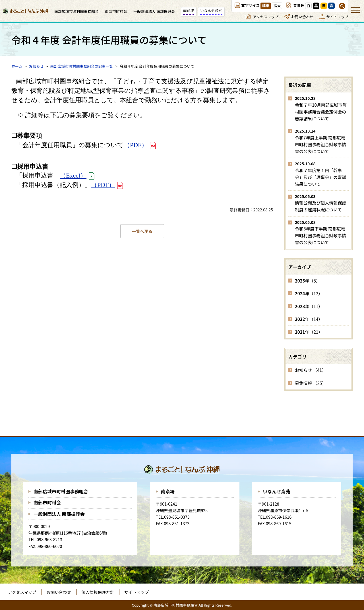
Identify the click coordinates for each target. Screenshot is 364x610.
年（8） (308, 281)
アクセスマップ (266, 17)
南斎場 (168, 491)
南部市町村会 (47, 502)
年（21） (309, 332)
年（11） (309, 306)
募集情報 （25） (311, 383)
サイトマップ (337, 17)
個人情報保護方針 (98, 592)
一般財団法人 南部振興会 (59, 514)
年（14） (309, 319)
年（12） (309, 293)
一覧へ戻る (142, 231)
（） (136, 145)
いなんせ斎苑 (276, 491)
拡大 (277, 6)
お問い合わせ (302, 17)
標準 (266, 6)
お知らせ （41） (311, 370)
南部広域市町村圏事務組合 (61, 491)
